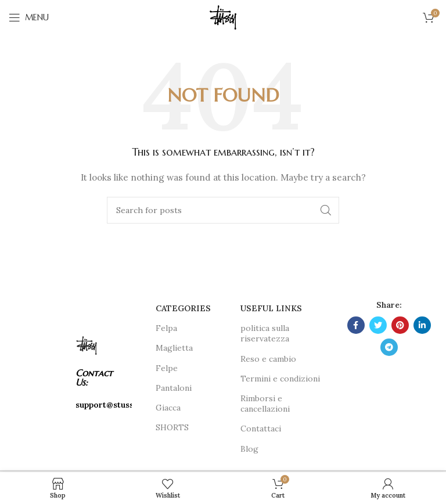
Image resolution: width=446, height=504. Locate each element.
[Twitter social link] (378, 325)
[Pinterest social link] (400, 325)
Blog (249, 449)
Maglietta (174, 348)
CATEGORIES (183, 308)
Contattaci (261, 429)
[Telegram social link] (389, 347)
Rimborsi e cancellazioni (265, 404)
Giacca (168, 408)
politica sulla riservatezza (265, 333)
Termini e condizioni (280, 379)
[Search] (223, 210)
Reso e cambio (268, 359)
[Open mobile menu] (29, 17)
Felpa (166, 328)
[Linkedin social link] (422, 325)
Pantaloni (174, 388)
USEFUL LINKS (271, 308)
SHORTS (172, 427)
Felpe (167, 368)
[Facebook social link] (356, 325)
